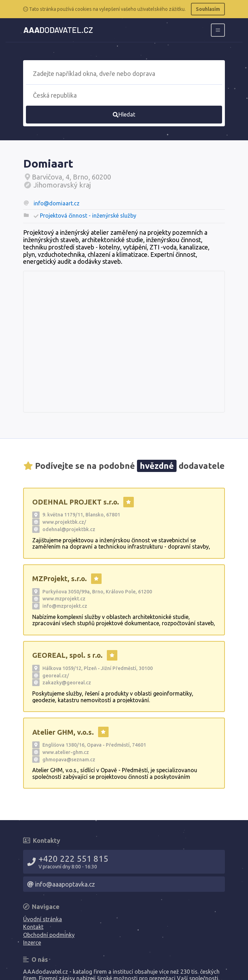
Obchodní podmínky (49, 935)
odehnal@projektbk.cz (69, 529)
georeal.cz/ (56, 676)
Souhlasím (208, 9)
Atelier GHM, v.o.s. (63, 732)
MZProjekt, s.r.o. (60, 579)
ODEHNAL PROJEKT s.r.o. (76, 502)
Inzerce (32, 943)
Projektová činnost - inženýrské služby (88, 216)
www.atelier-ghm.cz (66, 752)
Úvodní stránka (43, 919)
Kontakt (33, 927)
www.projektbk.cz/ (64, 522)
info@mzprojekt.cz (65, 606)
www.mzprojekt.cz (64, 599)
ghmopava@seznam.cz (69, 760)
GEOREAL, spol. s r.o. (67, 655)
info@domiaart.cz (57, 203)
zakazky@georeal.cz (67, 683)
